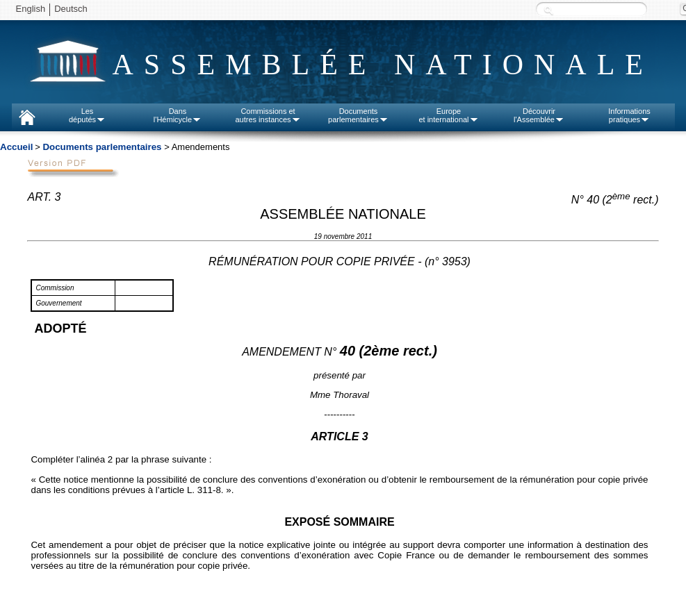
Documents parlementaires (102, 147)
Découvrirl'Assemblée (539, 115)
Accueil (16, 147)
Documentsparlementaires (358, 115)
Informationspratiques (629, 115)
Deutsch (71, 9)
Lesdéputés (87, 115)
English (31, 9)
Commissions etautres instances (268, 115)
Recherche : (548, 10)
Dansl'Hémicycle (178, 115)
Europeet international (448, 115)
